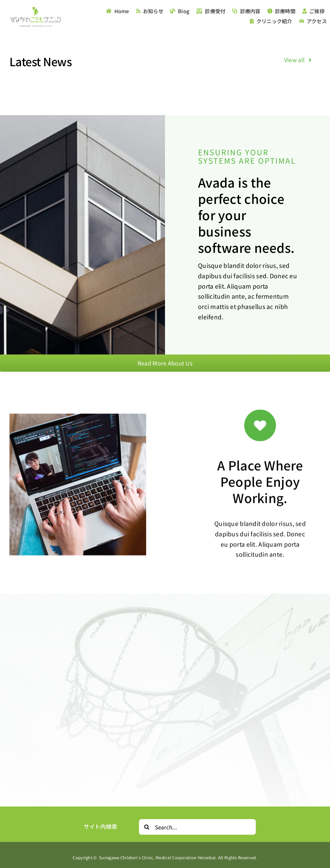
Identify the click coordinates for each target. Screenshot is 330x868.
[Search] (147, 827)
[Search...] (197, 827)
